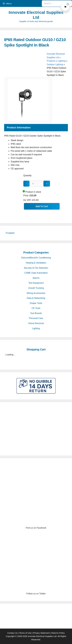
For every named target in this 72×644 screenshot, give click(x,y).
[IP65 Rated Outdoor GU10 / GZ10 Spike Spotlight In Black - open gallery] (28, 120)
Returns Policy (58, 633)
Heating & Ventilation (36, 263)
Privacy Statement (41, 633)
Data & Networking (36, 298)
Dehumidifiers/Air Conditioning (36, 258)
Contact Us (12, 633)
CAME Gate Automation (36, 273)
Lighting (62, 61)
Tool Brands (36, 313)
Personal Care (36, 318)
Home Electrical (36, 323)
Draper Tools (36, 303)
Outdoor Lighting (55, 64)
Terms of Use (25, 633)
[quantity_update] (36, 184)
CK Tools (36, 308)
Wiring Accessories (36, 293)
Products (51, 61)
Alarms (36, 278)
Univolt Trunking (36, 288)
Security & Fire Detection (36, 268)
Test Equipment (36, 283)
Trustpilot (10, 233)
